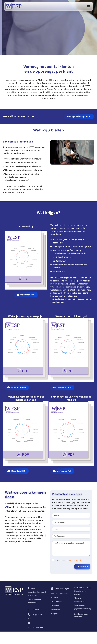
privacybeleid (75, 560)
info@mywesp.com (36, 627)
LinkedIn (35, 610)
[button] (89, 6)
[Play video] (72, 152)
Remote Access (62, 593)
